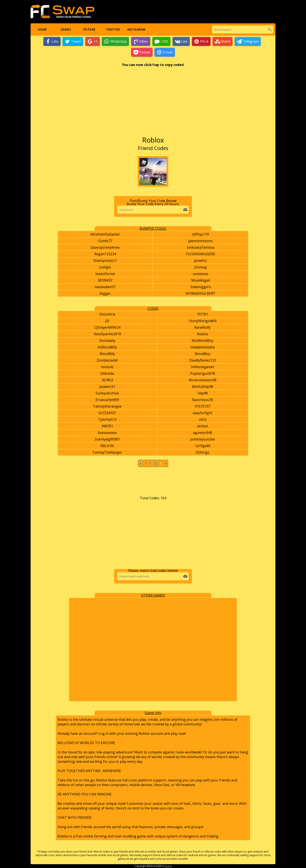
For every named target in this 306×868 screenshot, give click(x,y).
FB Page (89, 30)
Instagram (136, 30)
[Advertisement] (153, 104)
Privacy (167, 866)
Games (66, 30)
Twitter (113, 30)
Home (42, 30)
